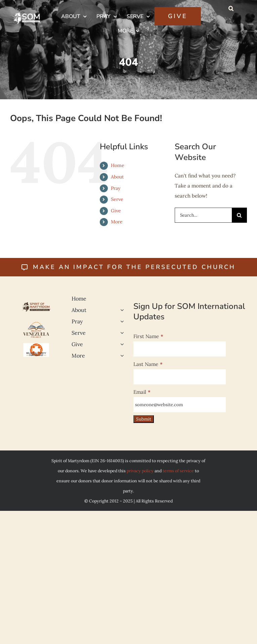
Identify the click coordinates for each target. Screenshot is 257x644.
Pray (116, 188)
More (117, 222)
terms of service (178, 471)
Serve (117, 199)
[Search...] (203, 215)
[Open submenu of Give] (121, 344)
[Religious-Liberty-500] (36, 346)
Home (118, 165)
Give (116, 211)
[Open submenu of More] (121, 356)
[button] (231, 8)
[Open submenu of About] (121, 310)
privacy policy (140, 471)
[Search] (239, 215)
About (117, 177)
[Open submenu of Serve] (121, 333)
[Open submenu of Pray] (121, 321)
